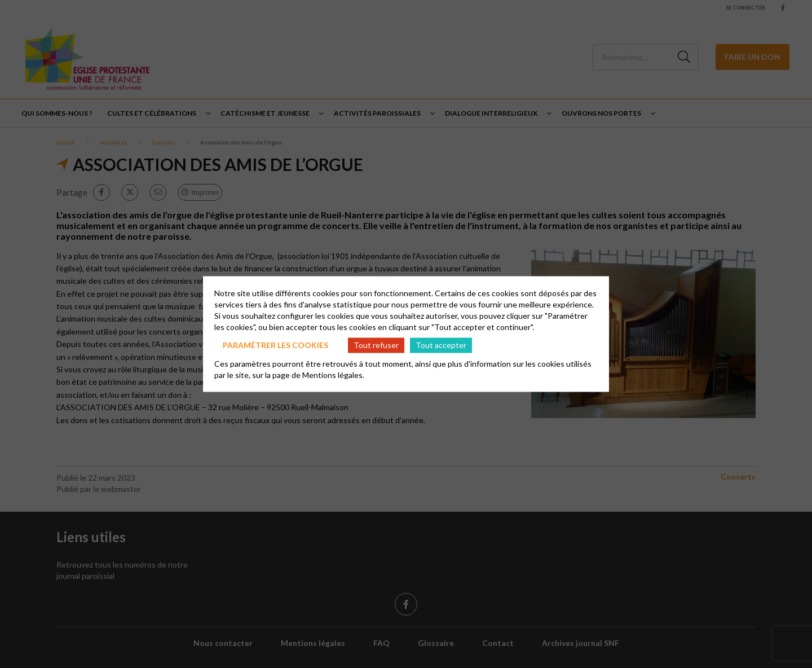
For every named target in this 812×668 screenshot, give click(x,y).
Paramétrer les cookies (275, 345)
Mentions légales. (333, 374)
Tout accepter (441, 345)
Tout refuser (376, 345)
